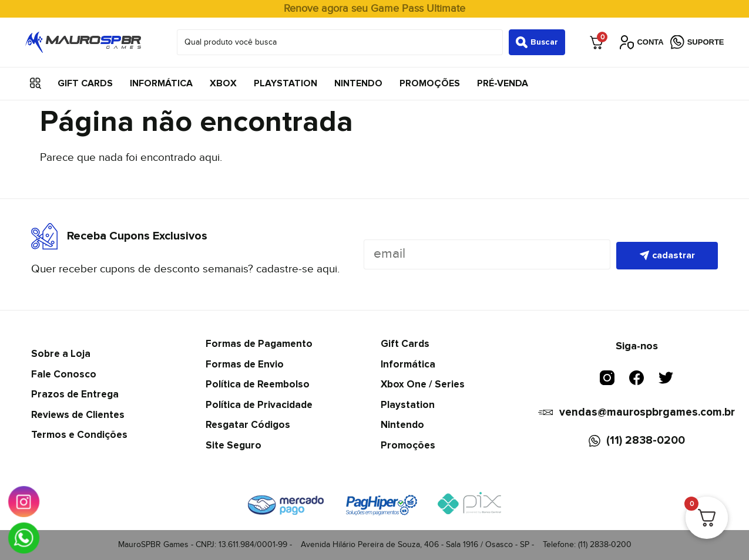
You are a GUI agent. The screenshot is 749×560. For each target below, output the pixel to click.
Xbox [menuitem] (223, 83)
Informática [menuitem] (161, 83)
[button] (36, 84)
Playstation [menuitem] (286, 83)
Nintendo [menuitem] (358, 83)
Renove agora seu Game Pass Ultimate (374, 9)
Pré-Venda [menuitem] (503, 83)
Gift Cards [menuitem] (85, 83)
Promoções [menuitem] (430, 83)
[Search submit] (537, 42)
